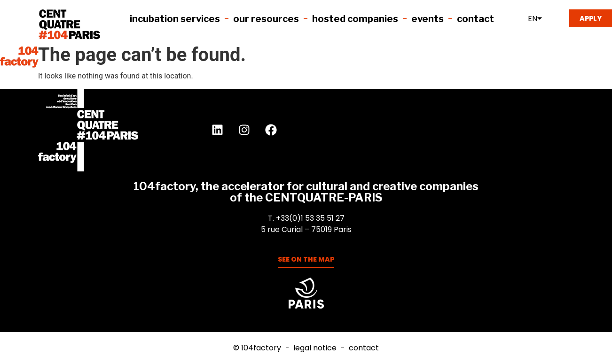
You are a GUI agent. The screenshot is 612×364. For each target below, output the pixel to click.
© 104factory (257, 348)
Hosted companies (355, 19)
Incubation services (175, 19)
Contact (475, 19)
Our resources (266, 19)
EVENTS (428, 19)
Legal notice (315, 348)
